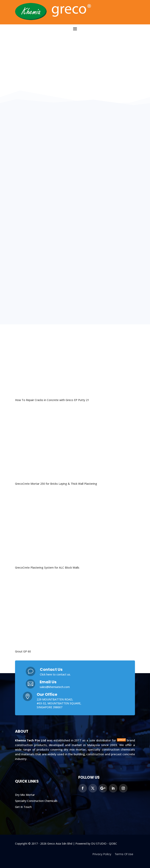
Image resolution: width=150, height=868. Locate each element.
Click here (46, 674)
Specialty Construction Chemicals (36, 801)
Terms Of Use (124, 854)
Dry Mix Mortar (25, 795)
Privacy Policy (102, 854)
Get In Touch (23, 807)
